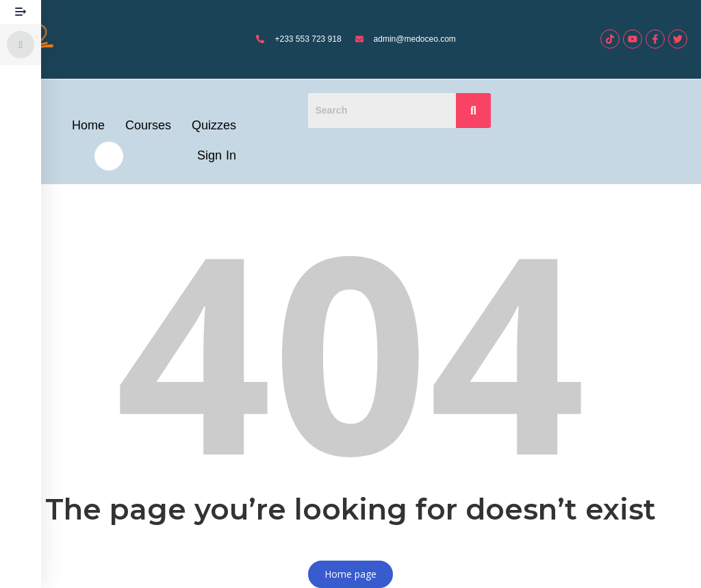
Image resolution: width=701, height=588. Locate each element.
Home (88, 125)
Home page (350, 574)
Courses (148, 125)
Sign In (217, 155)
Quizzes (214, 125)
